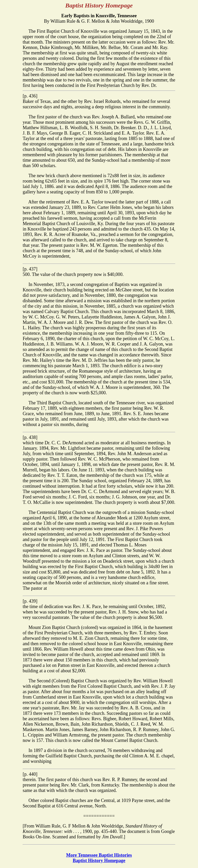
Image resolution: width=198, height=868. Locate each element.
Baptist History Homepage (99, 861)
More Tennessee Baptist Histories (99, 855)
